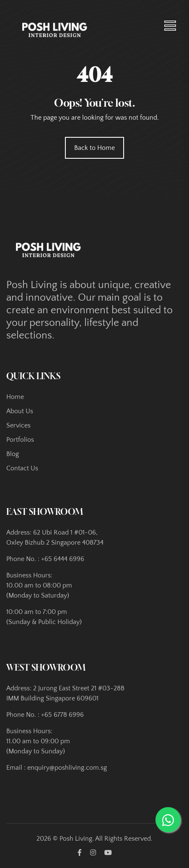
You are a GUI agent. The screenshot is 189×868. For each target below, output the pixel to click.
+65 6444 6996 (63, 559)
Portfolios (20, 440)
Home (15, 397)
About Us (20, 411)
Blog (13, 454)
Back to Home (94, 148)
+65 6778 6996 (62, 715)
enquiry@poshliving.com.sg (67, 768)
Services (18, 425)
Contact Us (22, 468)
